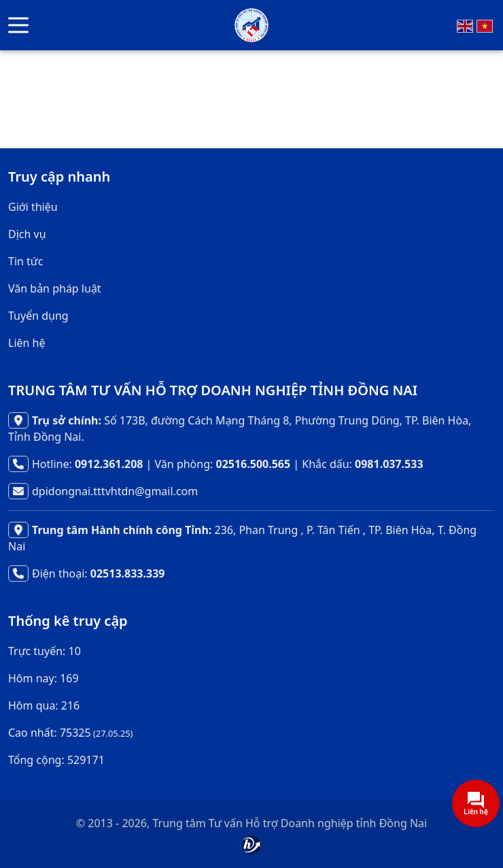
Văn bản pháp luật (55, 288)
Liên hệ (27, 343)
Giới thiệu (33, 207)
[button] (18, 26)
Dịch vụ (27, 234)
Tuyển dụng (38, 316)
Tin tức (25, 261)
